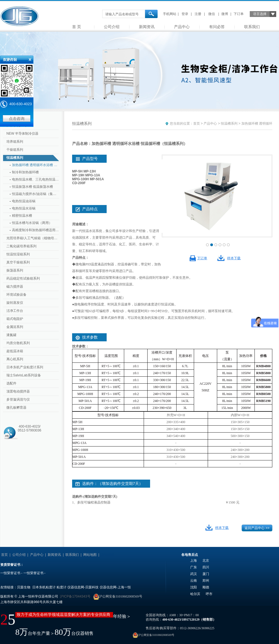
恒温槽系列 (15, 158)
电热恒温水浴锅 (24, 208)
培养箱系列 (15, 142)
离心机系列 (15, 359)
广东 (194, 567)
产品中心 (182, 27)
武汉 (194, 574)
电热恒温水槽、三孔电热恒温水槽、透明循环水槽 (36, 179)
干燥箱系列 (15, 150)
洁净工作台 (15, 311)
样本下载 (234, 258)
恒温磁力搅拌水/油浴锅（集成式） (36, 194)
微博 (225, 14)
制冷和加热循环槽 (25, 172)
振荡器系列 (15, 270)
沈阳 (194, 587)
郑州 (206, 581)
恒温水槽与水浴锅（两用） (32, 223)
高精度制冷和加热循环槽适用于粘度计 (36, 230)
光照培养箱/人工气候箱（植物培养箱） (33, 238)
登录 (185, 14)
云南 (194, 581)
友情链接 (108, 555)
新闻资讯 (147, 27)
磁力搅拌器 (15, 287)
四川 (206, 567)
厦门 (206, 574)
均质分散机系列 (18, 343)
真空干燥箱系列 (18, 262)
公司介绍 (112, 27)
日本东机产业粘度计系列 (25, 367)
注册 (198, 14)
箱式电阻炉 (15, 319)
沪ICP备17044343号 (75, 596)
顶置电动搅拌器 (18, 391)
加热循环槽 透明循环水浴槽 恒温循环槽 (36, 165)
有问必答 (217, 27)
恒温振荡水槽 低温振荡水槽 (32, 187)
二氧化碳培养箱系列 (21, 246)
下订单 (239, 14)
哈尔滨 (195, 594)
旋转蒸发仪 (15, 303)
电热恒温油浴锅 (24, 201)
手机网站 (170, 14)
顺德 (206, 587)
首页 (197, 124)
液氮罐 (11, 335)
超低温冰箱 (15, 351)
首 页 (77, 27)
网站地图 (90, 555)
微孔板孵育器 (16, 408)
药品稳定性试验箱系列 (23, 278)
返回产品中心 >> (257, 528)
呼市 (209, 594)
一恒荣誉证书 (10, 573)
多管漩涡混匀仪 (18, 399)
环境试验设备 (16, 295)
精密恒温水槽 (22, 216)
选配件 (11, 383)
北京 (206, 561)
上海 (194, 561)
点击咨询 (17, 119)
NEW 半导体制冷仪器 (22, 134)
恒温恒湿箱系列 (18, 254)
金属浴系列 (15, 327)
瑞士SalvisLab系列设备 (24, 375)
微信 (212, 14)
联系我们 (252, 27)
